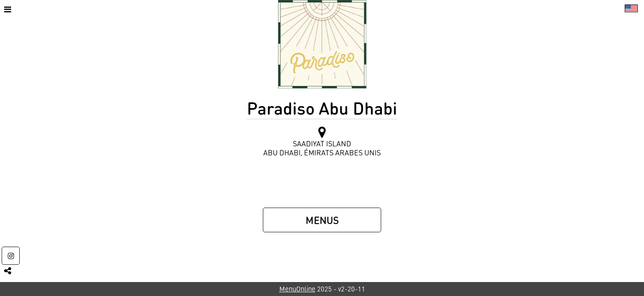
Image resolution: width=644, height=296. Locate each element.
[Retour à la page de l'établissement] (322, 44)
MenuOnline (297, 289)
